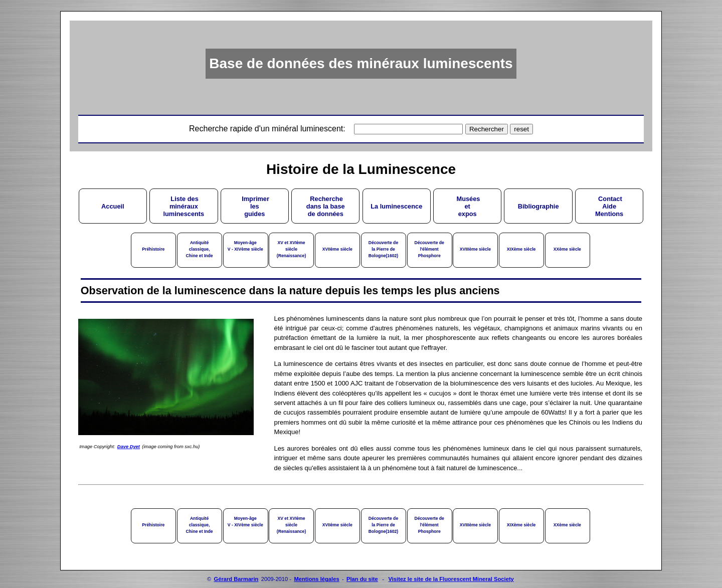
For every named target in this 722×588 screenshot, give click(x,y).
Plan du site (362, 579)
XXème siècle (567, 249)
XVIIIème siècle (475, 249)
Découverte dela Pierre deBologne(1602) (383, 249)
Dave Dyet (129, 447)
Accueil (113, 206)
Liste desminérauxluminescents (184, 206)
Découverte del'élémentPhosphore (429, 249)
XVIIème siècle (337, 249)
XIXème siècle (521, 249)
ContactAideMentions (609, 206)
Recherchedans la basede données (326, 206)
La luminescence (396, 206)
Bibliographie (538, 206)
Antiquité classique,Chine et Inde (200, 249)
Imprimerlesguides (255, 206)
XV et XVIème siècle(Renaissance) (291, 249)
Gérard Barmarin (236, 579)
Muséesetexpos (468, 206)
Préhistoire (153, 249)
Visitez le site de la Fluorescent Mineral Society (451, 579)
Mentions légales (316, 579)
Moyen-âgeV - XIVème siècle (245, 246)
